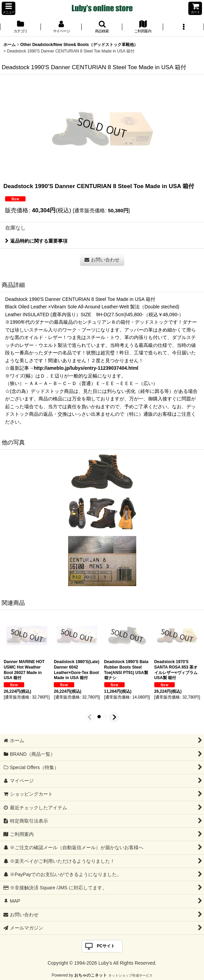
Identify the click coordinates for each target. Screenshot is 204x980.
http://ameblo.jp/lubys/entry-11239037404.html (86, 368)
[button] (9, 8)
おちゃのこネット (91, 975)
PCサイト (106, 946)
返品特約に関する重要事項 (36, 241)
